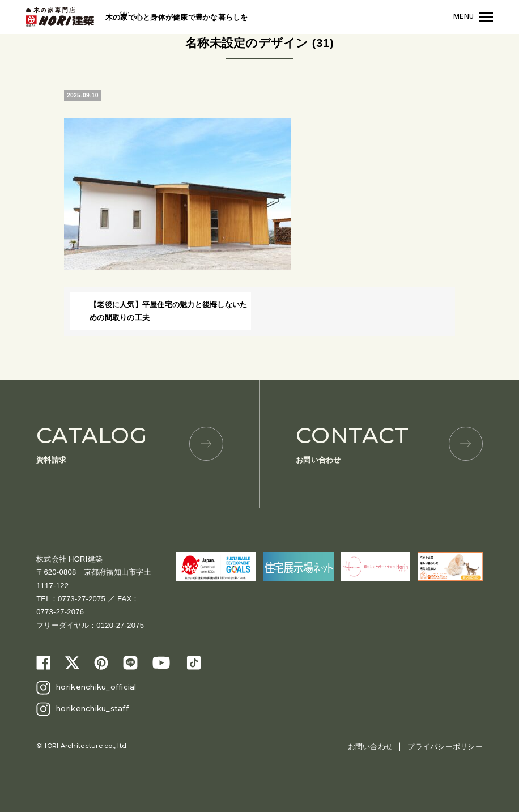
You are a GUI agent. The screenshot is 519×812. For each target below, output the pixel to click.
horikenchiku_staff (92, 708)
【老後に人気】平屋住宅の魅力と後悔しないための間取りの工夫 (168, 311)
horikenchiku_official (96, 687)
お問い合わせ (389, 443)
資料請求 (130, 443)
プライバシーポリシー (445, 747)
